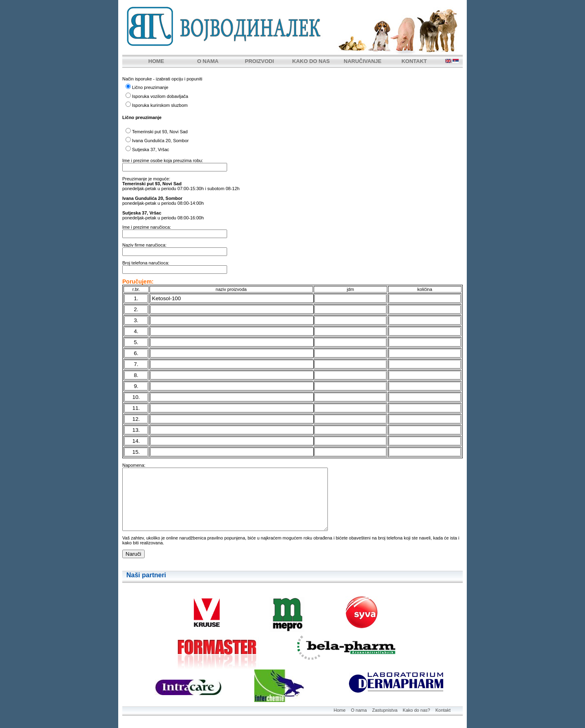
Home (339, 710)
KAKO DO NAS (311, 61)
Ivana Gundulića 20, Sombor (160, 141)
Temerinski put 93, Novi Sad (160, 132)
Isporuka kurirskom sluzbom (160, 105)
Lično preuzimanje (150, 87)
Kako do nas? (416, 710)
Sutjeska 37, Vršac (151, 149)
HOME (156, 61)
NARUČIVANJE (363, 61)
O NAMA (208, 61)
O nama (359, 710)
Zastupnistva (385, 710)
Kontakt (443, 710)
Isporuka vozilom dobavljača (160, 96)
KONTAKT (414, 61)
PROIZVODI (260, 61)
